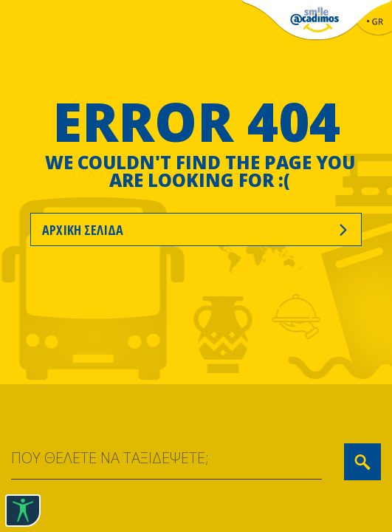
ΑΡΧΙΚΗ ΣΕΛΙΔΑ (196, 230)
